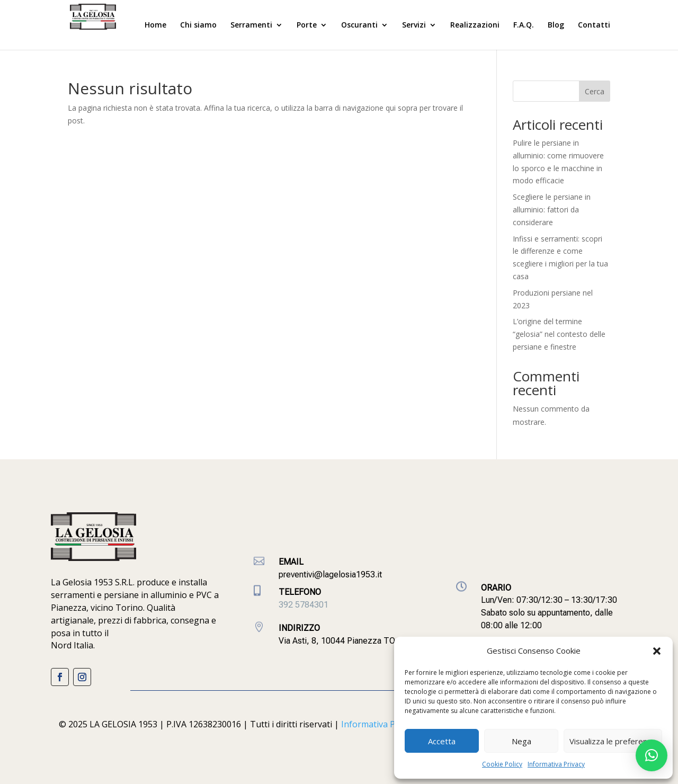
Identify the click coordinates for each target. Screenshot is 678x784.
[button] (657, 651)
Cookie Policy (502, 764)
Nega (521, 741)
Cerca (595, 91)
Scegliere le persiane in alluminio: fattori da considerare (552, 210)
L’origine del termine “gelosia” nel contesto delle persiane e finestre (559, 334)
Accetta (442, 741)
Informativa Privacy (556, 764)
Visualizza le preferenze (613, 741)
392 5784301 (304, 605)
